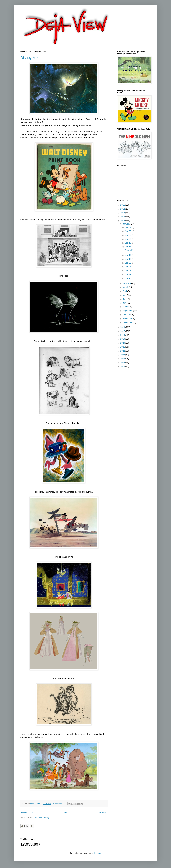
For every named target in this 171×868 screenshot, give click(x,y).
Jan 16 (128, 255)
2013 (123, 213)
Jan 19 (128, 259)
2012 (123, 209)
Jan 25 (128, 271)
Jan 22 (128, 263)
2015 (123, 221)
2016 (123, 327)
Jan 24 (128, 267)
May (125, 295)
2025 (123, 363)
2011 (123, 205)
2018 (123, 335)
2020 (123, 343)
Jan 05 (128, 235)
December (128, 322)
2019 (123, 339)
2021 (123, 347)
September (128, 311)
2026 (123, 366)
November (128, 319)
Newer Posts (27, 813)
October (127, 315)
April (125, 291)
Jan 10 (128, 243)
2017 (123, 331)
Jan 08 (128, 239)
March (126, 287)
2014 (123, 217)
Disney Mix (29, 58)
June (125, 299)
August (126, 307)
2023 (123, 355)
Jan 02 (128, 227)
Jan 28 (128, 275)
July (125, 303)
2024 (123, 359)
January (127, 224)
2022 (123, 351)
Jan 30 (128, 279)
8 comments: (59, 804)
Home (64, 813)
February (127, 283)
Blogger (97, 853)
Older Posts (101, 813)
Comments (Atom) (41, 818)
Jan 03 (128, 231)
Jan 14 (128, 247)
